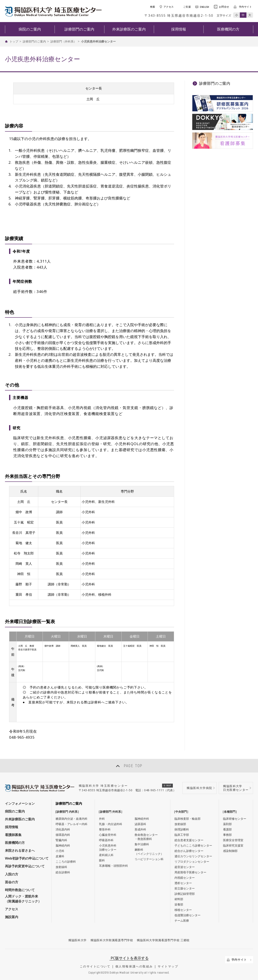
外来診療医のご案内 (20, 819)
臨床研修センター (235, 819)
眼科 (102, 860)
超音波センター (185, 867)
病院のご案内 (15, 811)
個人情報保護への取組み (134, 966)
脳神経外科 (142, 819)
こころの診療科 (66, 861)
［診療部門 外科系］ (111, 812)
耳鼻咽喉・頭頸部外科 (113, 866)
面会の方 (12, 882)
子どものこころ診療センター (193, 845)
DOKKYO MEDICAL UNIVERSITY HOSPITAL (53, 11)
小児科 (60, 851)
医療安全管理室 (233, 840)
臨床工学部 (182, 835)
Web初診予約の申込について (27, 858)
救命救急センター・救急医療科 (146, 837)
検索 (150, 7)
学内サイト (243, 7)
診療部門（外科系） (63, 41)
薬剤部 (227, 824)
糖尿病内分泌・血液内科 (72, 819)
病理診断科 (182, 829)
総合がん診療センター (189, 851)
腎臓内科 (61, 840)
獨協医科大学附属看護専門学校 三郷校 (163, 940)
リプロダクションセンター (192, 861)
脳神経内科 (63, 845)
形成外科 (140, 829)
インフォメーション (20, 803)
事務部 (227, 835)
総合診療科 (63, 872)
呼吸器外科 (106, 840)
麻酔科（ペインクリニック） (149, 852)
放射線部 (180, 824)
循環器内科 (63, 835)
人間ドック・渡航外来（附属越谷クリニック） (23, 899)
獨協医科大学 (78, 940)
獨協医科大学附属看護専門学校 (112, 940)
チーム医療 (182, 920)
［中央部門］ (182, 812)
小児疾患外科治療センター (108, 847)
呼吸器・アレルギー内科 (72, 824)
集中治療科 (142, 844)
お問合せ (221, 7)
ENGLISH (202, 7)
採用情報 (12, 827)
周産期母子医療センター (190, 872)
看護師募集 (13, 835)
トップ (14, 41)
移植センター (183, 910)
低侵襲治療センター (188, 915)
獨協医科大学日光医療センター (236, 788)
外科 (102, 819)
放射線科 (61, 867)
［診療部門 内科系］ (68, 812)
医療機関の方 (15, 843)
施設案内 (12, 917)
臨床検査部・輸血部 (188, 819)
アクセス (167, 7)
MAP (168, 785)
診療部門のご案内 (34, 41)
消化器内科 (63, 829)
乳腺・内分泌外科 (111, 824)
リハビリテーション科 (149, 859)
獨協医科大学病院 (199, 788)
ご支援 (185, 7)
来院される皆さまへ (20, 850)
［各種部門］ (231, 812)
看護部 (227, 829)
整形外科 (105, 829)
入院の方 (12, 874)
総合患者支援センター (189, 840)
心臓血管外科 (108, 835)
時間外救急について (20, 890)
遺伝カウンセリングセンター (193, 856)
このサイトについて (95, 966)
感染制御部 (230, 851)
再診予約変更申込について (25, 866)
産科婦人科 (106, 855)
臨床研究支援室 (233, 845)
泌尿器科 (140, 824)
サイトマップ (168, 966)
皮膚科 (60, 856)
